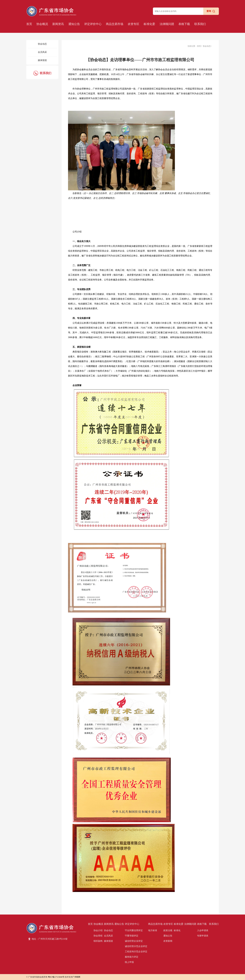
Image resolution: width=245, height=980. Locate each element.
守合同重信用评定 (134, 930)
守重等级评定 (132, 936)
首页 (29, 24)
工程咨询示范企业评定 (136, 952)
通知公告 (74, 24)
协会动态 (42, 44)
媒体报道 (42, 60)
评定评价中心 (93, 24)
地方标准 (153, 930)
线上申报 (129, 962)
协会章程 (98, 936)
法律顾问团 (167, 24)
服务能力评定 (132, 957)
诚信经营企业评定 (134, 941)
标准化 (177, 930)
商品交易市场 (115, 24)
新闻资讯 (58, 24)
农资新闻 (168, 941)
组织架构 (98, 941)
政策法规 (168, 930)
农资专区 (133, 24)
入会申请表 (203, 930)
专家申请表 (203, 936)
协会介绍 (98, 930)
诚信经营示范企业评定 (136, 946)
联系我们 (200, 24)
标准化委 (149, 24)
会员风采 (42, 52)
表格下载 (184, 24)
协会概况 (42, 24)
